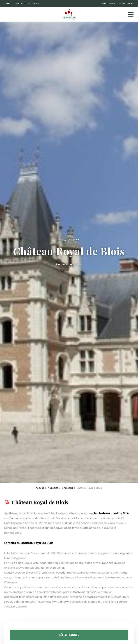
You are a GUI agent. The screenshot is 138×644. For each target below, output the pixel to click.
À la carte (53, 488)
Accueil (40, 488)
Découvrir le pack (69, 264)
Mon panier (126, 4)
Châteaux (67, 488)
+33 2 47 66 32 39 (15, 4)
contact (33, 4)
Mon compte (109, 4)
